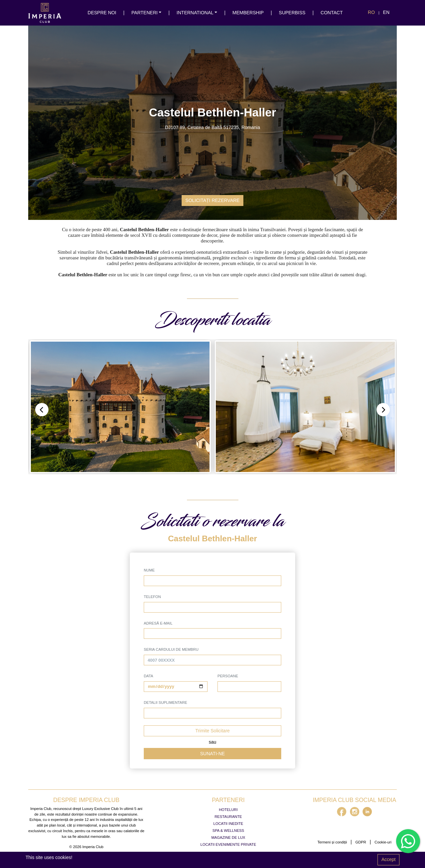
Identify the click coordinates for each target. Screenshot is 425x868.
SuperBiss (292, 13)
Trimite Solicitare (212, 731)
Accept (389, 859)
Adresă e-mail (158, 623)
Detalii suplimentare (166, 702)
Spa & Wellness (228, 831)
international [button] (195, 13)
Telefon (152, 597)
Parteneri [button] (145, 13)
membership (248, 13)
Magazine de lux (228, 837)
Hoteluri (228, 810)
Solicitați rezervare (212, 200)
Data (148, 676)
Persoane (228, 676)
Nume (149, 570)
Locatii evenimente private (228, 844)
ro (371, 12)
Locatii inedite (228, 824)
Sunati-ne (212, 754)
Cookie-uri (383, 842)
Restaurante (228, 817)
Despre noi (102, 13)
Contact (332, 13)
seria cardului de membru (171, 649)
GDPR (361, 842)
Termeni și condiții (332, 842)
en (386, 12)
